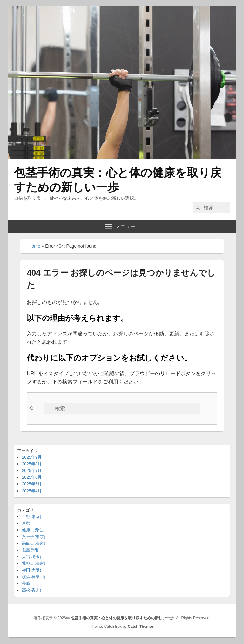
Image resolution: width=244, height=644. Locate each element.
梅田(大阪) (32, 570)
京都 (26, 523)
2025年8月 (32, 464)
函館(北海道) (34, 543)
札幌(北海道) (34, 563)
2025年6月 (32, 477)
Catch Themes (141, 626)
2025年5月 (32, 484)
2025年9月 (32, 457)
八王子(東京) (34, 537)
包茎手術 (30, 550)
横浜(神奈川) (34, 577)
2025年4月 (32, 491)
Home (34, 246)
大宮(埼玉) (32, 557)
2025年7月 (32, 470)
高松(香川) (32, 590)
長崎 (26, 583)
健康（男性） (34, 530)
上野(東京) (32, 517)
